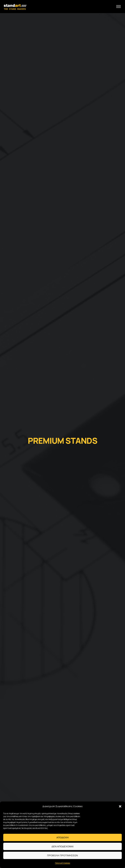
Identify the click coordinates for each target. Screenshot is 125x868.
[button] (120, 806)
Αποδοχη (62, 837)
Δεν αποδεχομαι (63, 846)
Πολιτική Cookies (62, 863)
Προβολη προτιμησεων (62, 855)
